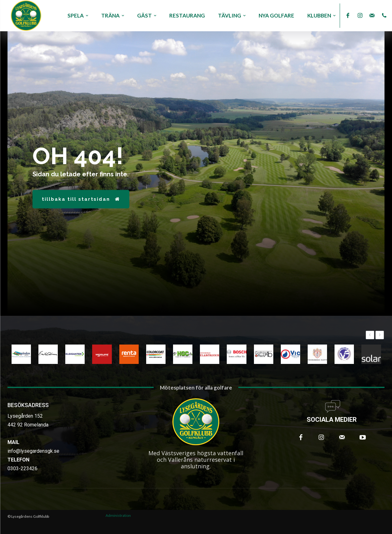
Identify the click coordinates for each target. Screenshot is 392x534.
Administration (118, 515)
